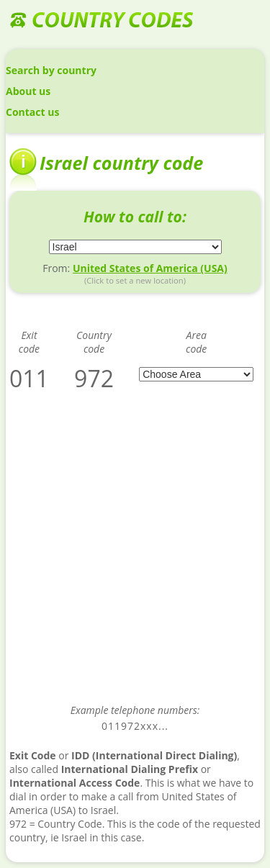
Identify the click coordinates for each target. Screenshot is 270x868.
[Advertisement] (135, 557)
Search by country (51, 70)
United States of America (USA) (150, 268)
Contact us (32, 112)
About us (28, 91)
